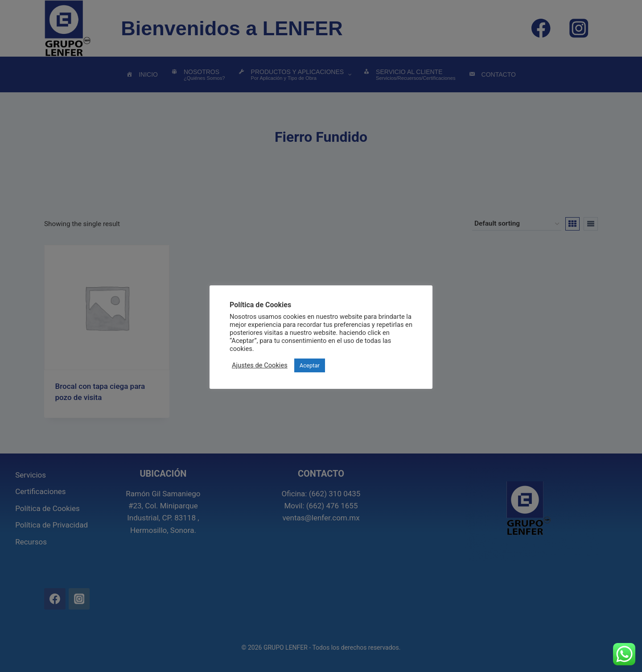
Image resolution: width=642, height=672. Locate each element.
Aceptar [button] (310, 365)
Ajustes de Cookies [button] (260, 365)
